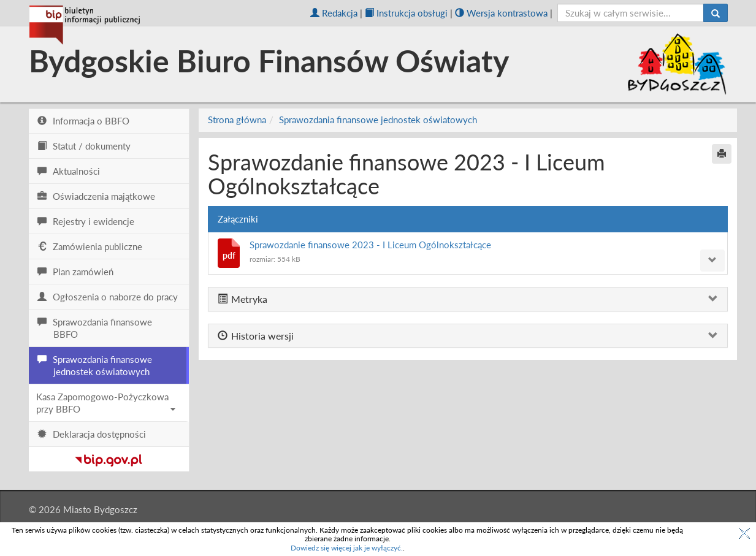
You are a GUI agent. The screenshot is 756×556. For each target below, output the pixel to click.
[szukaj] (631, 13)
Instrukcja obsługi (406, 13)
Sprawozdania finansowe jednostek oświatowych (378, 120)
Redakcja (334, 13)
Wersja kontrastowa (501, 13)
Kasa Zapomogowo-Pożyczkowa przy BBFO (106, 403)
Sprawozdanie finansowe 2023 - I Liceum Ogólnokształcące (370, 245)
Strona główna (237, 120)
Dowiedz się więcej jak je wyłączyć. (347, 548)
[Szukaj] (716, 13)
